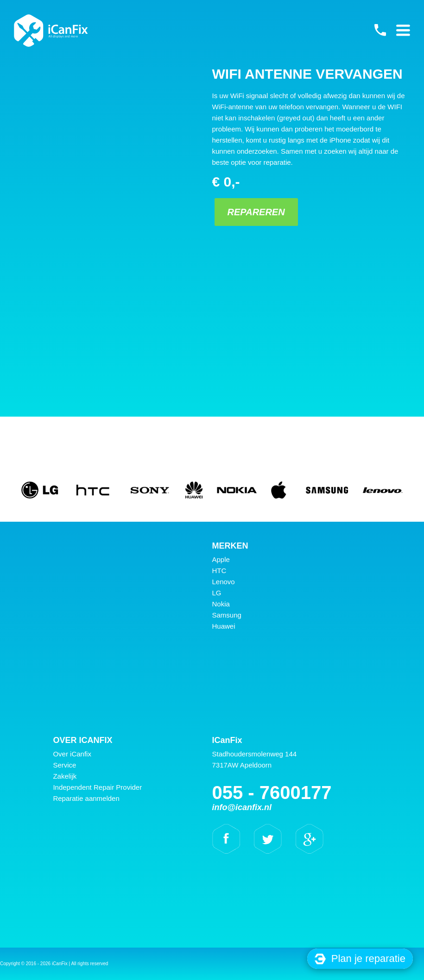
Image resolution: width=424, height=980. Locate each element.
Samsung (227, 615)
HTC (219, 571)
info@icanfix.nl (242, 807)
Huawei (224, 626)
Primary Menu (403, 30)
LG (217, 593)
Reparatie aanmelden (86, 798)
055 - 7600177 (380, 30)
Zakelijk (65, 776)
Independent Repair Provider (97, 787)
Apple (221, 559)
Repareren (253, 212)
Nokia (221, 604)
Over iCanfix (72, 754)
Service (64, 765)
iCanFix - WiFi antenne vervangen (51, 31)
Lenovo (224, 582)
